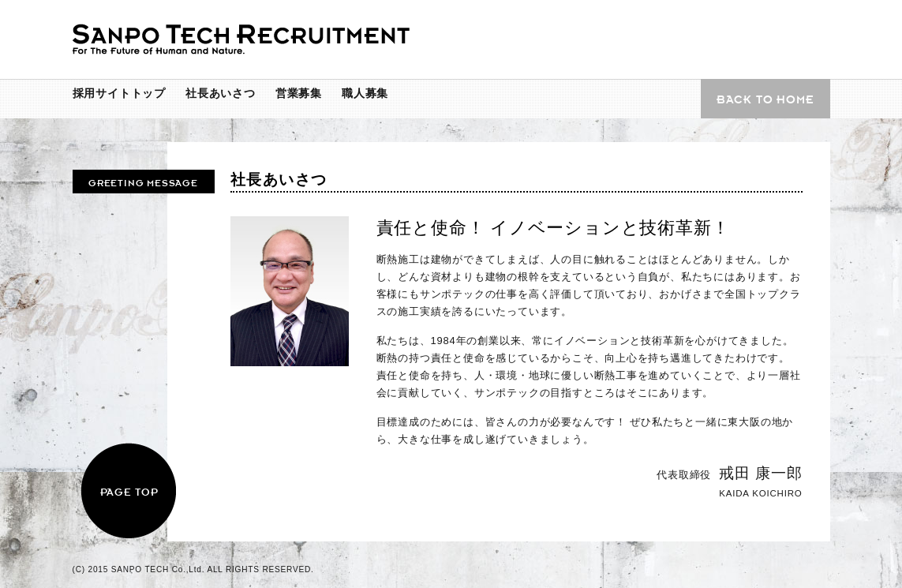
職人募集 (365, 93)
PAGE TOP (129, 491)
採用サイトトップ (119, 93)
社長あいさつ (221, 93)
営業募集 (299, 93)
